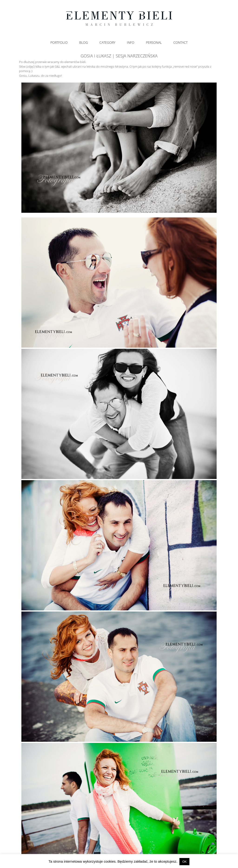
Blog (84, 43)
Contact (180, 43)
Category (107, 43)
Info (131, 43)
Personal (154, 43)
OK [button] (184, 862)
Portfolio (59, 43)
